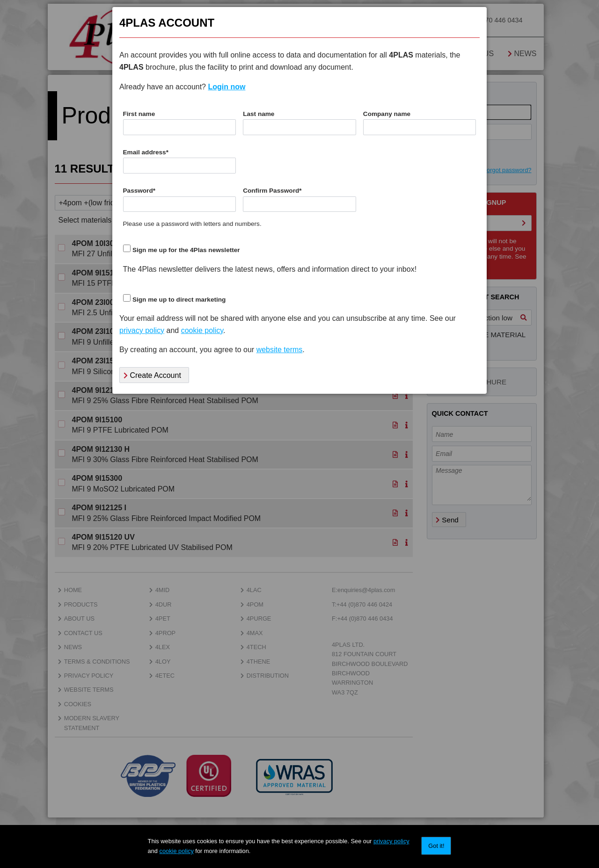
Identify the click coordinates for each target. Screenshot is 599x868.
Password (139, 191)
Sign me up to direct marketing (179, 300)
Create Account (152, 375)
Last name (259, 114)
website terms (280, 350)
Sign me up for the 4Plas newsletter (186, 250)
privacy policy (391, 841)
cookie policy (177, 851)
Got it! (436, 846)
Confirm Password (272, 191)
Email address (146, 152)
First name (139, 114)
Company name (387, 114)
